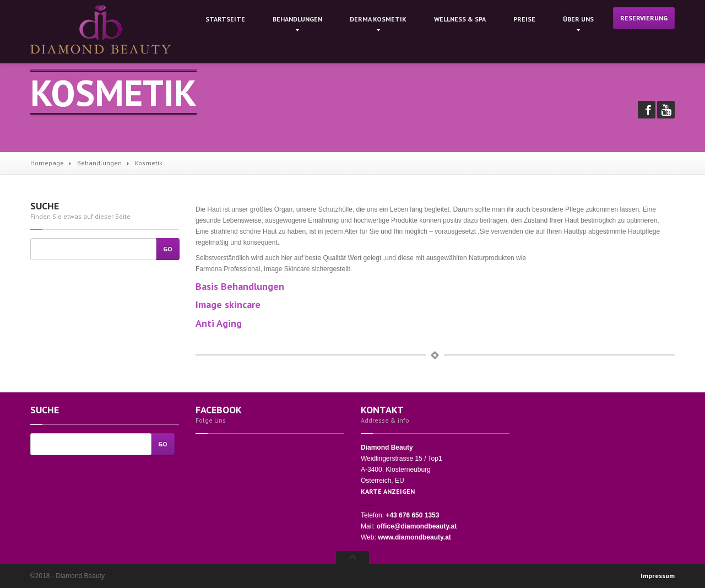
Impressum (658, 576)
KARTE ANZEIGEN (388, 491)
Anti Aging (219, 323)
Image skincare (228, 304)
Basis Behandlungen (240, 286)
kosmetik (378, 19)
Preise (524, 19)
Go (168, 249)
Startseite (225, 19)
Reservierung (644, 18)
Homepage (47, 163)
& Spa (460, 19)
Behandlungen (297, 19)
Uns (578, 19)
